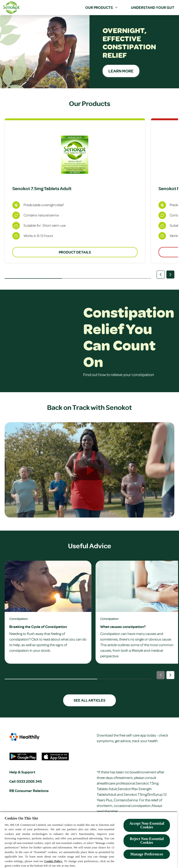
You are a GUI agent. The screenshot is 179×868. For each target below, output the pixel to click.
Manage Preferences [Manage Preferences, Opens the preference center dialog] (147, 854)
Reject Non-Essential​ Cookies (147, 841)
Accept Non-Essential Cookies (147, 825)
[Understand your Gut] (153, 7)
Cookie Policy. (54, 861)
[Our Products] (99, 7)
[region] (89, 840)
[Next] (170, 274)
